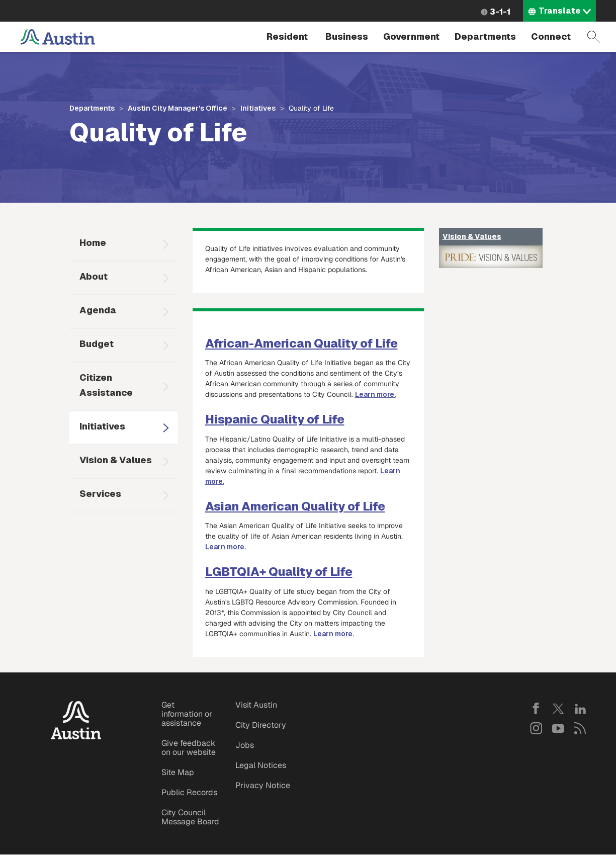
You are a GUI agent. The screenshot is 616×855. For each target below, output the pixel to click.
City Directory (261, 725)
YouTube (558, 728)
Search (593, 37)
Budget (97, 344)
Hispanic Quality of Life (275, 419)
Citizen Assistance (106, 385)
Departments (485, 36)
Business (347, 36)
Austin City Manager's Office (178, 108)
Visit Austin (256, 705)
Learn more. (375, 394)
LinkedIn (580, 709)
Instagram (536, 728)
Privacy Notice (263, 785)
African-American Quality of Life (301, 343)
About (94, 276)
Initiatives (258, 108)
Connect (551, 36)
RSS (580, 728)
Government (411, 36)
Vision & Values (116, 460)
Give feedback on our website (189, 748)
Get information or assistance (187, 714)
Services (100, 494)
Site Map (178, 772)
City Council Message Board (190, 817)
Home (93, 243)
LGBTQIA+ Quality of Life (279, 572)
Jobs (245, 745)
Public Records (189, 792)
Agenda (98, 310)
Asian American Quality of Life (295, 506)
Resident (287, 36)
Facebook (536, 709)
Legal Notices (261, 765)
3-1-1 (500, 12)
